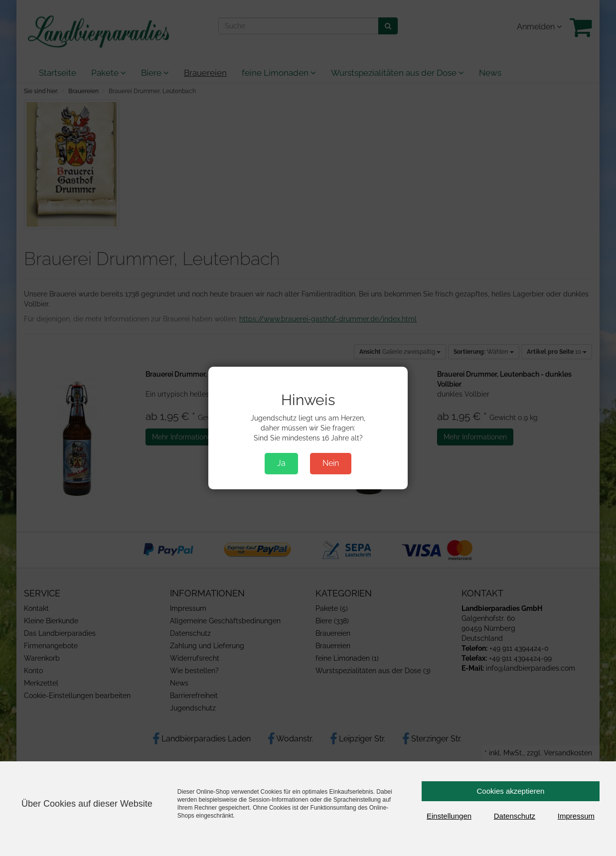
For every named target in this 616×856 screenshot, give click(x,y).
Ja (281, 463)
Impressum (576, 816)
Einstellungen (449, 816)
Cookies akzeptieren (511, 791)
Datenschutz (515, 816)
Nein (331, 463)
